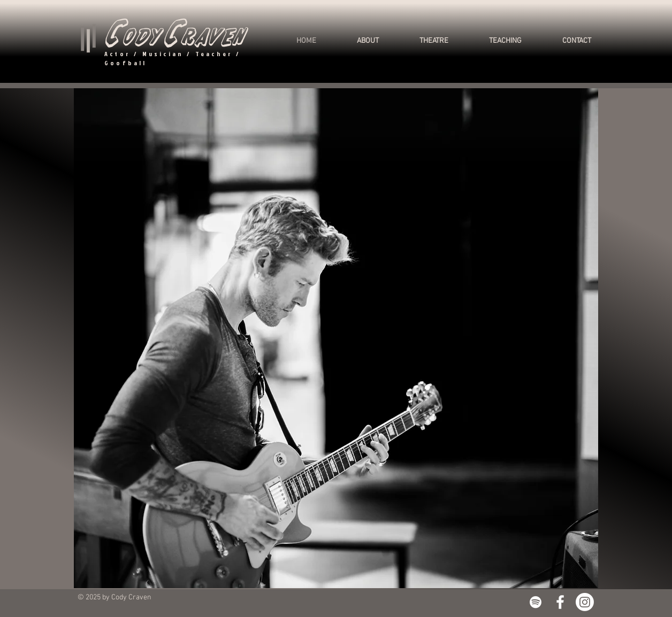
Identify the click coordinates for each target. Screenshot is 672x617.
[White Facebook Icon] (560, 602)
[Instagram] (585, 602)
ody (140, 37)
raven (213, 37)
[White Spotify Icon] (536, 602)
